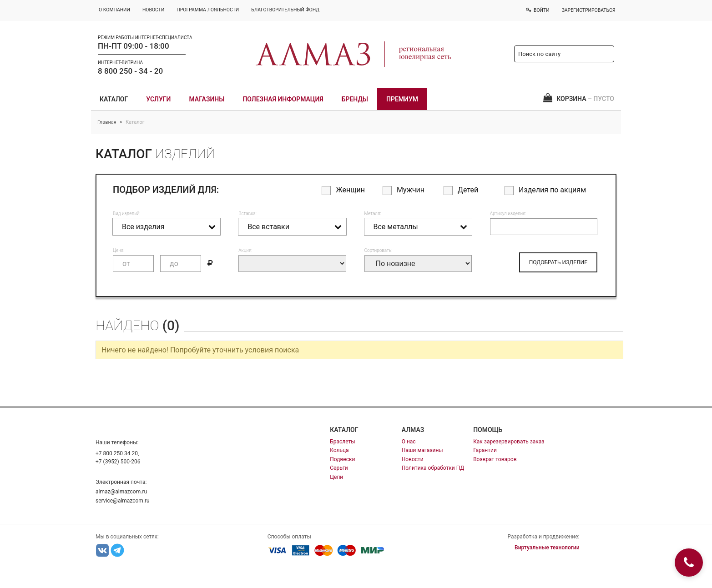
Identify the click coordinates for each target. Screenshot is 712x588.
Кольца (339, 450)
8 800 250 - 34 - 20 (130, 71)
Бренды (355, 99)
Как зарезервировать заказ (509, 442)
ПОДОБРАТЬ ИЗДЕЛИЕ (558, 262)
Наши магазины (422, 450)
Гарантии (485, 450)
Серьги (339, 468)
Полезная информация (283, 99)
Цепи (336, 477)
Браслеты (342, 442)
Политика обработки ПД (433, 468)
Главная (107, 122)
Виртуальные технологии (547, 548)
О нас (409, 442)
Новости (413, 459)
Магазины (207, 99)
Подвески (342, 459)
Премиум (402, 99)
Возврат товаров (495, 459)
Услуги (158, 99)
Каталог (114, 99)
